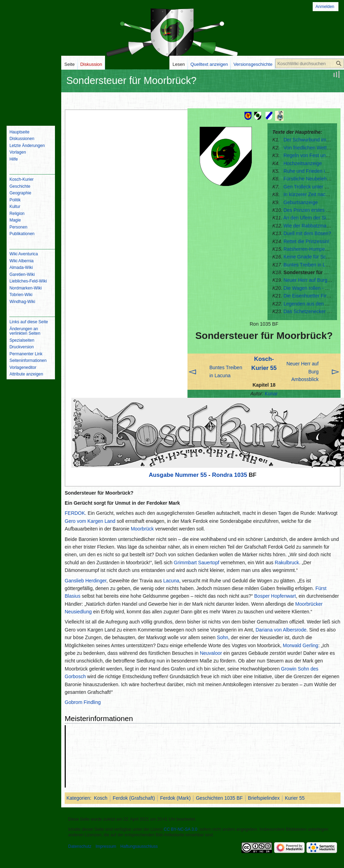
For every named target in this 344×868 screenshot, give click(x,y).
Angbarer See (197, 745)
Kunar (271, 394)
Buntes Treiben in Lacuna (311, 265)
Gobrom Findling (83, 702)
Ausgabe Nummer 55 (178, 475)
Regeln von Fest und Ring (312, 155)
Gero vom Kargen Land (90, 521)
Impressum (106, 846)
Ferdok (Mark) (175, 798)
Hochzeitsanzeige (303, 163)
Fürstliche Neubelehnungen (313, 179)
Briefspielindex (264, 798)
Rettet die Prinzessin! (306, 241)
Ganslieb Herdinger (86, 581)
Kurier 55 (295, 798)
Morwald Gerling (301, 645)
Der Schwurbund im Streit (311, 140)
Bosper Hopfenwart (275, 596)
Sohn (222, 637)
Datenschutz (80, 846)
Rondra (222, 475)
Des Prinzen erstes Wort (310, 210)
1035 (241, 475)
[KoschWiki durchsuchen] (310, 63)
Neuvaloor (211, 653)
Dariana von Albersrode (281, 630)
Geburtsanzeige (301, 202)
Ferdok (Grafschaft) (134, 798)
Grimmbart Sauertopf (197, 563)
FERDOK (75, 513)
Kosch (101, 798)
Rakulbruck (287, 563)
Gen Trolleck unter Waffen (312, 187)
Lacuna (171, 581)
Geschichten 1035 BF (219, 798)
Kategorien (78, 798)
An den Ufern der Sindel (309, 218)
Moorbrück (142, 529)
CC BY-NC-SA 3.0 (181, 829)
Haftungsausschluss (139, 846)
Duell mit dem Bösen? (307, 233)
